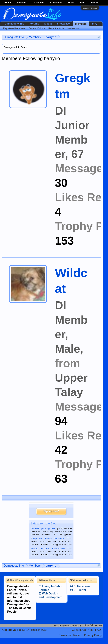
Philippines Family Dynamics (48, 538)
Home (8, 3)
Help (91, 630)
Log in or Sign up (90, 8)
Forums (34, 24)
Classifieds (38, 3)
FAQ (95, 24)
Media (48, 24)
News (71, 3)
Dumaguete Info (14, 24)
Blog (83, 3)
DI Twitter (78, 590)
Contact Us (79, 630)
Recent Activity (56, 28)
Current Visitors (37, 28)
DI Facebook (80, 586)
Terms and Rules (70, 635)
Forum (95, 3)
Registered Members (14, 28)
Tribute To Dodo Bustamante (48, 549)
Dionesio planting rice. (43, 528)
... (84, 28)
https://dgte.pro (92, 625)
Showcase (63, 24)
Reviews (21, 3)
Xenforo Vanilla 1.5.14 (16, 630)
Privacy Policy (93, 635)
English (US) (39, 630)
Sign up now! (51, 511)
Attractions (56, 3)
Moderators (73, 28)
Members (81, 24)
